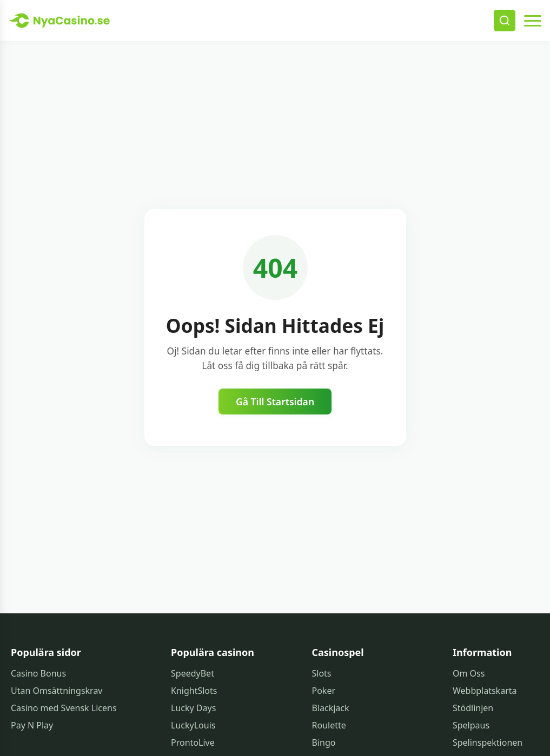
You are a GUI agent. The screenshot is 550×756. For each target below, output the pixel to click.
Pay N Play (32, 725)
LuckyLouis (193, 725)
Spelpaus (471, 725)
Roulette (329, 725)
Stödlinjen (473, 708)
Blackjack (331, 708)
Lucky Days (193, 708)
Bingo (324, 742)
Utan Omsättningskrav (57, 691)
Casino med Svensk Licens (64, 708)
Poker (324, 691)
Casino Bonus (38, 673)
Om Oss (469, 673)
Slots (322, 673)
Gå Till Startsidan (275, 402)
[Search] (505, 21)
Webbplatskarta (485, 691)
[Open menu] (533, 21)
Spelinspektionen (488, 742)
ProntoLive (193, 742)
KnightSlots (194, 691)
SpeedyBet (193, 673)
